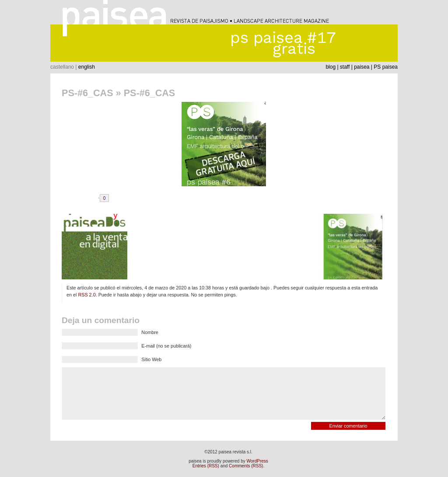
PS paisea (386, 67)
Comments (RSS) (246, 466)
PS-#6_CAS (87, 93)
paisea (362, 67)
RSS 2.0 (87, 295)
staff (345, 67)
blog (331, 67)
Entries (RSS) (206, 466)
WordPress (257, 461)
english (87, 67)
